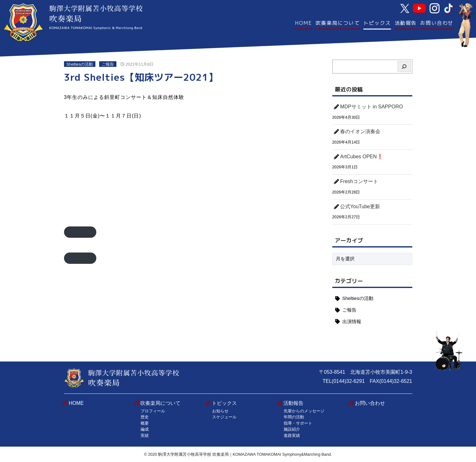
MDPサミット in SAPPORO (372, 107)
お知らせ (220, 411)
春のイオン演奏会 (360, 131)
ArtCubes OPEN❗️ (361, 157)
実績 (145, 435)
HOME (303, 23)
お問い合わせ (437, 23)
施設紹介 (292, 429)
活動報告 (406, 23)
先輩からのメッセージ (304, 411)
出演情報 (352, 321)
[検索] (404, 67)
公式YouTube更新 (360, 207)
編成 (145, 429)
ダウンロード (80, 232)
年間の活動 (294, 417)
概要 (145, 423)
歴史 (145, 417)
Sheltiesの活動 (80, 64)
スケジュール (224, 417)
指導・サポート (298, 423)
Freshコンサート (359, 181)
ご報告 (108, 64)
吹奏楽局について (338, 23)
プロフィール (153, 411)
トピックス (377, 23)
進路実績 (292, 435)
